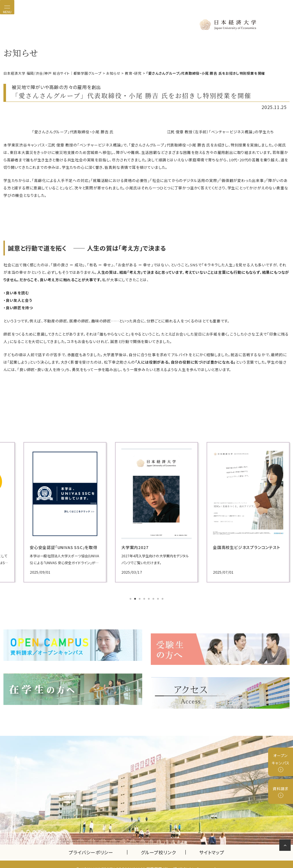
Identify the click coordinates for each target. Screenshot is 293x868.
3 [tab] (140, 599)
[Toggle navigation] (7, 7)
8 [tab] (163, 599)
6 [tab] (154, 599)
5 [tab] (149, 599)
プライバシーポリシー (91, 843)
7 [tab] (159, 599)
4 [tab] (145, 599)
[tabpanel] (49, 512)
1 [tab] (131, 599)
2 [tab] (136, 599)
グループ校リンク (163, 843)
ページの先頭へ (286, 846)
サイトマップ (212, 843)
